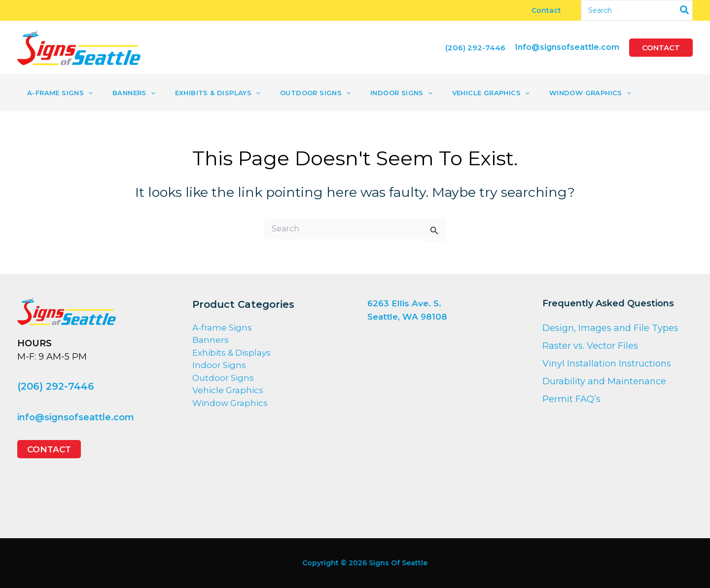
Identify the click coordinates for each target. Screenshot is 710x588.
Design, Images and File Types (610, 328)
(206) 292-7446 (56, 386)
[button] (661, 48)
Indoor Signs (219, 365)
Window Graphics (230, 403)
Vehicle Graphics (228, 390)
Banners (211, 340)
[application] (85, 93)
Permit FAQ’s (571, 399)
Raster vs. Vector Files (590, 346)
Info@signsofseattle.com (567, 47)
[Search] (685, 10)
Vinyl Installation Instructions (607, 364)
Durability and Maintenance (604, 381)
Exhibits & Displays (231, 353)
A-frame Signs (222, 328)
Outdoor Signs (223, 378)
